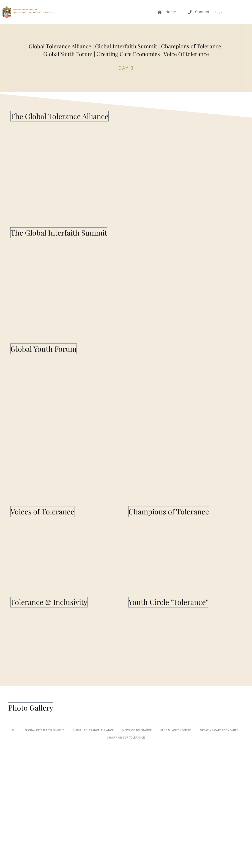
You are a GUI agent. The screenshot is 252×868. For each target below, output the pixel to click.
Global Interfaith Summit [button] (44, 730)
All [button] (14, 730)
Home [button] (166, 14)
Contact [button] (198, 14)
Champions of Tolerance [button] (126, 738)
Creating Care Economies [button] (219, 730)
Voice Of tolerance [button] (137, 730)
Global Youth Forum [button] (176, 730)
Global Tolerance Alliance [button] (93, 730)
